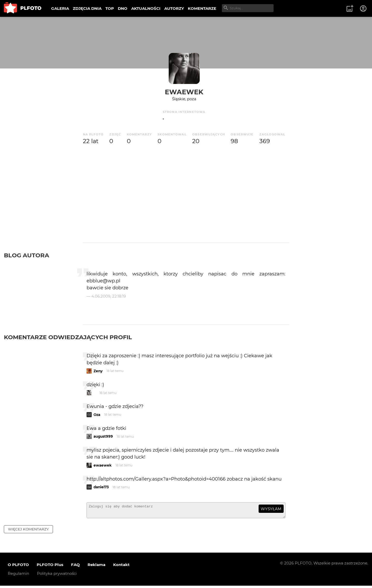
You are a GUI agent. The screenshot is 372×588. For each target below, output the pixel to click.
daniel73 (101, 487)
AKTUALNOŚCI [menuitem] (146, 8)
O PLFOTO (18, 567)
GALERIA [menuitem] (60, 8)
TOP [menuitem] (110, 8)
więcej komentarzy (28, 531)
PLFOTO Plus (50, 567)
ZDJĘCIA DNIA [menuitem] (87, 8)
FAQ (75, 567)
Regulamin (18, 576)
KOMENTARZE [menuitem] (202, 8)
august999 (103, 436)
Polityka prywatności (57, 576)
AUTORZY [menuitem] (174, 8)
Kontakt (121, 567)
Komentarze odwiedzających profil (68, 337)
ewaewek (184, 92)
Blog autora (26, 255)
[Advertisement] (186, 192)
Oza (97, 415)
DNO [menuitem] (123, 8)
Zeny (98, 371)
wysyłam (271, 509)
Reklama (96, 567)
